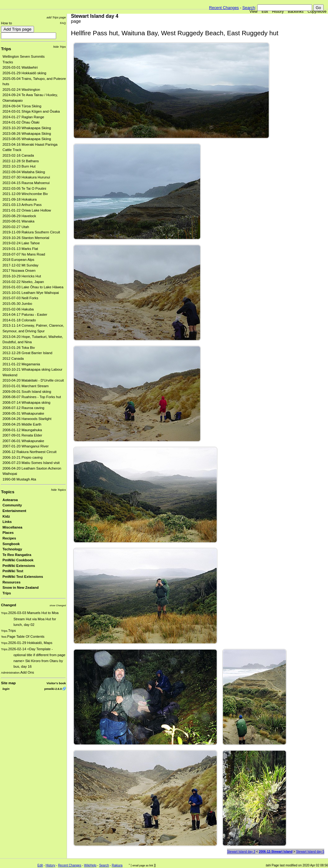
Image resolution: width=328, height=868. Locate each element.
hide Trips (60, 47)
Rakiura (117, 865)
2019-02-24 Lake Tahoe (21, 243)
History (278, 12)
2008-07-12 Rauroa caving (23, 408)
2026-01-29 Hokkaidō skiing (24, 73)
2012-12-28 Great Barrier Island (27, 353)
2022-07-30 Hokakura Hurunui (26, 177)
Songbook (11, 544)
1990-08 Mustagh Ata (19, 479)
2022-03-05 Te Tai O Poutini (24, 188)
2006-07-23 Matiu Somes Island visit (31, 463)
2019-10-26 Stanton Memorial (26, 238)
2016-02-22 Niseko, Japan (23, 282)
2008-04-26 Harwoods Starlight (27, 419)
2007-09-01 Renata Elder (22, 435)
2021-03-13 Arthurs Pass (22, 205)
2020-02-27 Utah (16, 227)
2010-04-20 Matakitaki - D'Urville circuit (33, 380)
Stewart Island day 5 (310, 852)
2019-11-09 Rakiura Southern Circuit (31, 232)
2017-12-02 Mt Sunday (20, 265)
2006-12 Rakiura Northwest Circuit (29, 452)
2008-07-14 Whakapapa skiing (27, 402)
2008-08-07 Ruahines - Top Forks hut (32, 397)
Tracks (8, 62)
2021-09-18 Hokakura (20, 199)
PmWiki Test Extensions (23, 577)
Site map (8, 683)
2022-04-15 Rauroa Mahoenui (26, 183)
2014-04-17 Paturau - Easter (25, 315)
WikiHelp (90, 865)
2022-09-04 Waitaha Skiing (24, 172)
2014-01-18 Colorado (19, 320)
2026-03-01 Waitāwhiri (20, 67)
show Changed (58, 605)
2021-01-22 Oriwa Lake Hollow (27, 210)
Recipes (9, 538)
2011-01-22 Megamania (21, 364)
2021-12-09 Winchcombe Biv (25, 194)
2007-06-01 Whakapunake (23, 441)
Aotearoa (10, 500)
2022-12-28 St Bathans (21, 161)
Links (7, 522)
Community (12, 505)
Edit (265, 12)
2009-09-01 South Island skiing (27, 392)
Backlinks (296, 12)
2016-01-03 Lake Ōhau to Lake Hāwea (33, 287)
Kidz (6, 516)
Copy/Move (317, 12)
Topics (8, 492)
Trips (6, 49)
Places (8, 533)
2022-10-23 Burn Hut (19, 166)
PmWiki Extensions (19, 566)
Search (249, 8)
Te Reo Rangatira (17, 555)
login (6, 689)
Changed (8, 605)
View (253, 12)
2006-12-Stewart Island (276, 852)
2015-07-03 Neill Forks (20, 298)
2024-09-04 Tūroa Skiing (22, 106)
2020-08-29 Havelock (19, 216)
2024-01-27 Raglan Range (23, 117)
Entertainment (14, 511)
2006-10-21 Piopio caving (22, 457)
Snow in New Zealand (21, 588)
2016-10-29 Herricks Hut (22, 276)
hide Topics (58, 490)
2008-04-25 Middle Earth (22, 424)
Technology (12, 549)
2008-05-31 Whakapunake (23, 413)
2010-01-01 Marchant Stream (26, 386)
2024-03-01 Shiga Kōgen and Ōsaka (31, 111)
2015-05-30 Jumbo (17, 304)
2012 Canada (13, 358)
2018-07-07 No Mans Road (24, 254)
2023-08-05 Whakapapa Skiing (27, 139)
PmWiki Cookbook (18, 560)
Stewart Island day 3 (241, 852)
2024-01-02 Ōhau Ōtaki (21, 122)
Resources (12, 582)
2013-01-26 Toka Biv (19, 348)
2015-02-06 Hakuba (18, 309)
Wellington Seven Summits (24, 56)
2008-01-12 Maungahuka (22, 430)
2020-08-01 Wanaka (18, 221)
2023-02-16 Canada (18, 155)
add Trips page (56, 17)
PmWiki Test (13, 571)
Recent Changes (224, 8)
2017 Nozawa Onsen (19, 271)
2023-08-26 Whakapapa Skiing (27, 134)
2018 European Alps (18, 260)
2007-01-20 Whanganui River (26, 446)
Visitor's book (56, 683)
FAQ (63, 23)
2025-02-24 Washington (21, 90)
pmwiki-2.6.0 (53, 689)
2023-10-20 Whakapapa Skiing (27, 128)
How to (6, 23)
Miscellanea (12, 527)
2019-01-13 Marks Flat (20, 249)
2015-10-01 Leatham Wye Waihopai (31, 293)
